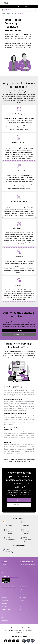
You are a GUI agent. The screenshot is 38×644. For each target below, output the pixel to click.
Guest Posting (19, 630)
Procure (9, 14)
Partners (13, 628)
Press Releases (28, 630)
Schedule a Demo (19, 334)
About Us (7, 628)
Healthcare (20, 14)
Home (4, 14)
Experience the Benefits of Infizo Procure (19, 315)
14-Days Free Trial (19, 500)
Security (24, 628)
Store (19, 628)
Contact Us (19, 633)
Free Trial (19, 330)
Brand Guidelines (9, 630)
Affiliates (30, 628)
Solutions (14, 14)
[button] (36, 10)
